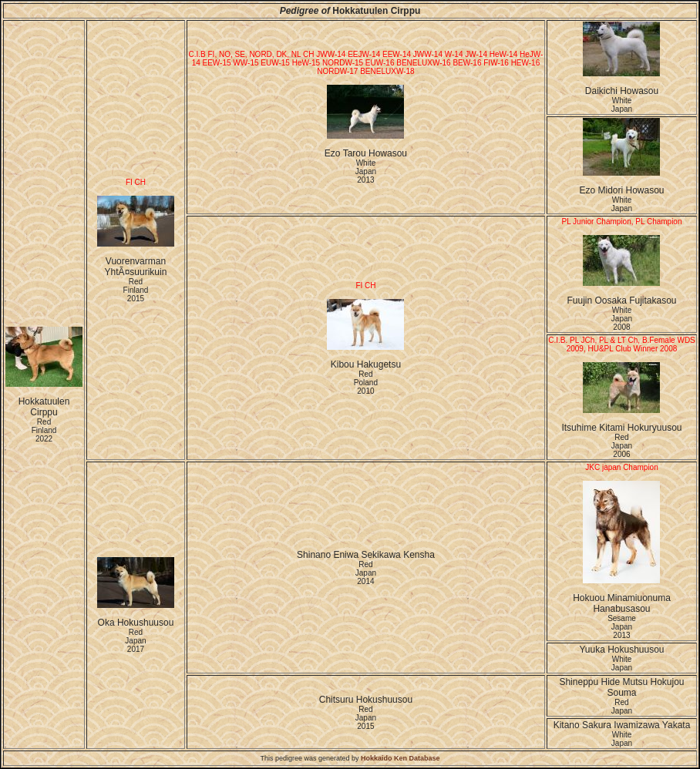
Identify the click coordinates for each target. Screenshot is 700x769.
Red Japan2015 (366, 718)
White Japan (622, 105)
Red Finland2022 (44, 430)
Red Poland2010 (366, 383)
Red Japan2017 (135, 641)
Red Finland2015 (136, 290)
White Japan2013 (366, 171)
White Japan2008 (622, 319)
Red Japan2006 (622, 446)
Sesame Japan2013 (622, 627)
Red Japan (622, 707)
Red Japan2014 (366, 573)
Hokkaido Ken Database (400, 758)
